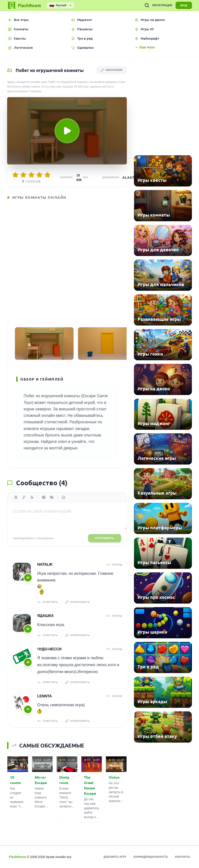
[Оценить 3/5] (31, 175)
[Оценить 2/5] (23, 175)
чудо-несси (49, 649)
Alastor (131, 178)
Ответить (48, 602)
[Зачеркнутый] (32, 497)
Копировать (77, 602)
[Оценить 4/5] (39, 175)
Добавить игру (115, 857)
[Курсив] (24, 497)
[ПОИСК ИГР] (147, 5)
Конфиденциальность (151, 857)
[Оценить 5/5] (47, 175)
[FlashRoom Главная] (24, 5)
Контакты (183, 857)
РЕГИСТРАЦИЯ (162, 5)
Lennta (44, 696)
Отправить (105, 538)
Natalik (45, 564)
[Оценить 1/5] (15, 175)
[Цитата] (44, 497)
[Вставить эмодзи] (64, 497)
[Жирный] (16, 497)
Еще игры (145, 47)
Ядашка (45, 616)
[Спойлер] (52, 497)
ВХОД (184, 5)
